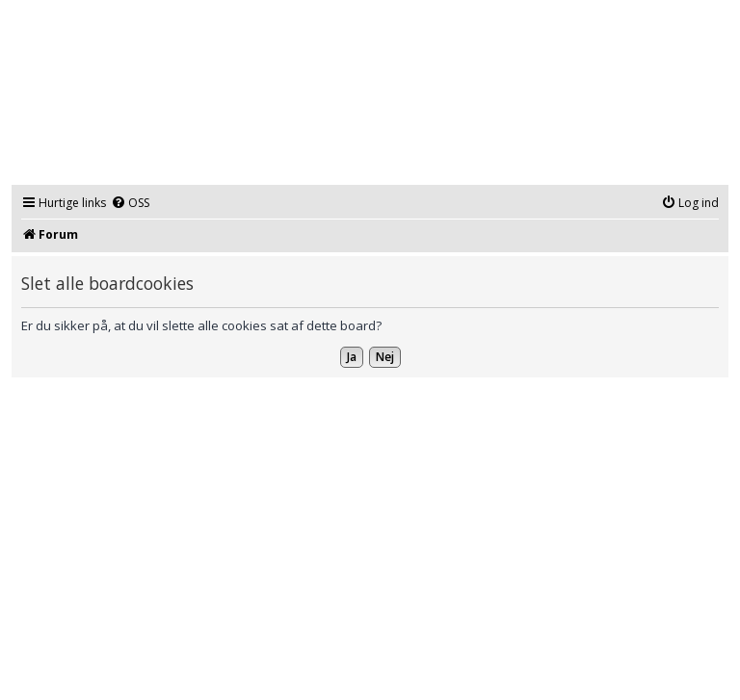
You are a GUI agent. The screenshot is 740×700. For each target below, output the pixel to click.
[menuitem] (130, 204)
